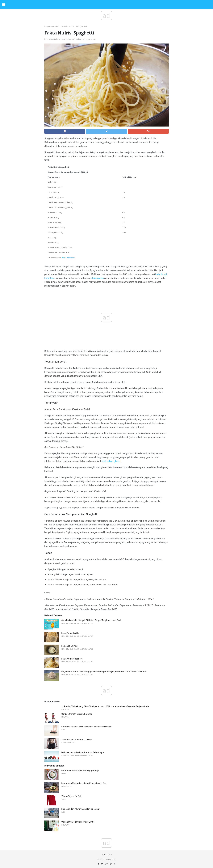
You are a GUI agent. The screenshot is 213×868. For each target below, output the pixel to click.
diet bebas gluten (111, 461)
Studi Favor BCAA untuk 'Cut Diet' (77, 740)
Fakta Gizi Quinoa (69, 646)
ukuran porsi (97, 278)
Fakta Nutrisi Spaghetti (72, 659)
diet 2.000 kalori (68, 258)
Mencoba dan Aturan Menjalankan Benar (80, 809)
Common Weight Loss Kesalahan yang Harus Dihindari (86, 727)
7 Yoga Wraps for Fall (71, 796)
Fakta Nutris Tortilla (70, 633)
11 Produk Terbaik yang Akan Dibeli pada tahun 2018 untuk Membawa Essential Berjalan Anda (105, 706)
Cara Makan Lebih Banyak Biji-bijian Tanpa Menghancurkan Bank (91, 620)
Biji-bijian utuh (82, 27)
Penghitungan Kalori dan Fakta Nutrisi (59, 27)
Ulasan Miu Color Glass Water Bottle (78, 822)
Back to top (107, 855)
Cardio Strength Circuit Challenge (77, 714)
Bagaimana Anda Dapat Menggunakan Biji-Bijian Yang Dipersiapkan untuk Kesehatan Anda (104, 671)
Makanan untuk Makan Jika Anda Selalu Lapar (83, 752)
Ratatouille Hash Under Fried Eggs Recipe (80, 770)
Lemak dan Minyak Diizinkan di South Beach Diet (84, 783)
